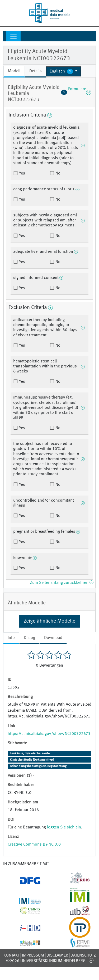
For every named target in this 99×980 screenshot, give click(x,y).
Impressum (33, 955)
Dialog (29, 638)
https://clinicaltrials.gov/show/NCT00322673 (49, 734)
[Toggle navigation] (13, 36)
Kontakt (11, 955)
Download (53, 638)
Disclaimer (57, 955)
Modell (14, 71)
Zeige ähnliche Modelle (49, 621)
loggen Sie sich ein (64, 827)
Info (11, 638)
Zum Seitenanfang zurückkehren (62, 583)
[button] (63, 71)
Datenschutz (83, 955)
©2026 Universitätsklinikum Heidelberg (46, 961)
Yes (22, 173)
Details (36, 71)
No (57, 173)
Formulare (76, 92)
